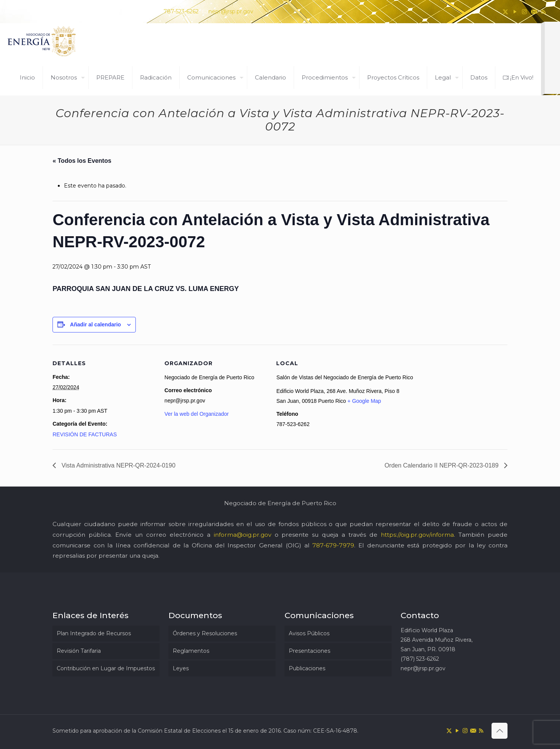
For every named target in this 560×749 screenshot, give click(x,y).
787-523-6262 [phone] (181, 11)
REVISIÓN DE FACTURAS (85, 434)
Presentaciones (309, 651)
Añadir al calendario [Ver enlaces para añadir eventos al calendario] (95, 324)
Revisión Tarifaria (79, 651)
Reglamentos (191, 651)
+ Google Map (364, 401)
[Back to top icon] (500, 731)
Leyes (181, 668)
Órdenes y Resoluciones (205, 633)
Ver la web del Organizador (196, 414)
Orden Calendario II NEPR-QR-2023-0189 (442, 465)
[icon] (534, 12)
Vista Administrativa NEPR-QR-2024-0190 (118, 465)
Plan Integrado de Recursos (94, 633)
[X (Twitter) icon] (505, 12)
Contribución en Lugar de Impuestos (106, 668)
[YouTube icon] (515, 12)
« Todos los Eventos (82, 161)
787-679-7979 (333, 545)
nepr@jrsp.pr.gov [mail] (231, 11)
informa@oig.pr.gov (243, 535)
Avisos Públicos (309, 633)
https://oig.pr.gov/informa (417, 535)
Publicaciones (307, 668)
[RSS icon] (543, 12)
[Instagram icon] (524, 12)
